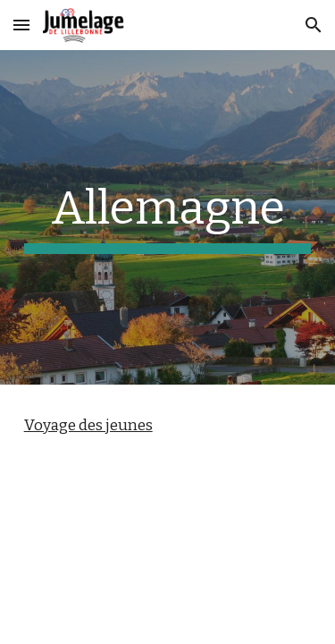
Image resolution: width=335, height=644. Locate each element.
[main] (168, 217)
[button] (21, 25)
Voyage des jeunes (88, 425)
